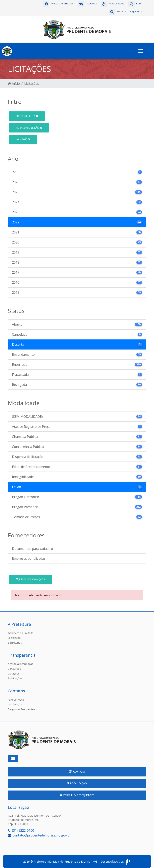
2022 (23, 137)
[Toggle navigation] (141, 48)
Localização (15, 702)
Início (14, 81)
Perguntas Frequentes (21, 706)
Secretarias (15, 640)
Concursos (14, 666)
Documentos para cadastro (32, 546)
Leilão (29, 125)
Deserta (27, 113)
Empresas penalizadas (29, 556)
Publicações (15, 675)
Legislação (14, 635)
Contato (77, 769)
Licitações (14, 671)
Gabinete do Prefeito (21, 630)
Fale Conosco (16, 697)
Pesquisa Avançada (30, 576)
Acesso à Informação (21, 661)
